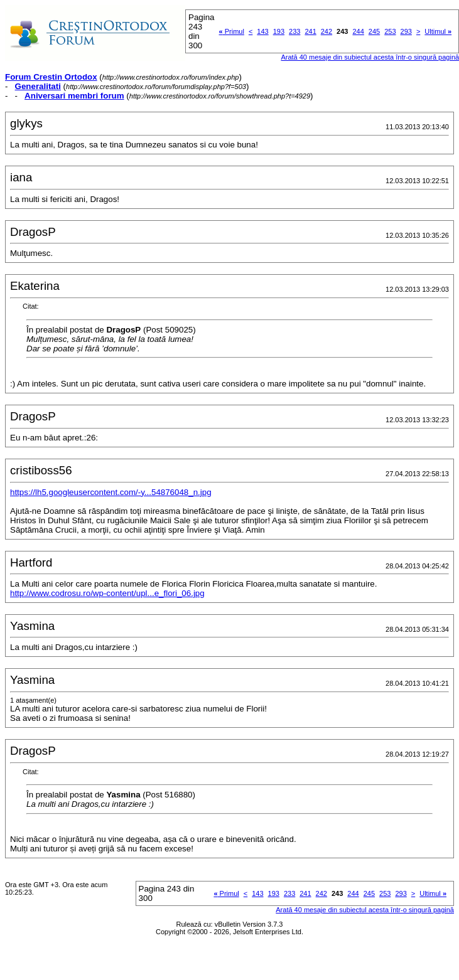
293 (406, 31)
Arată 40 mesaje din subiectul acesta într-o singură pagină (365, 910)
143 (262, 31)
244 (358, 31)
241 (310, 31)
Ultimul (438, 31)
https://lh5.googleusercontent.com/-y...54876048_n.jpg (111, 492)
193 (279, 31)
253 (390, 31)
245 (374, 31)
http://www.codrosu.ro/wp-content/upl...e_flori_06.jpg (107, 593)
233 (294, 31)
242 (327, 31)
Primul (232, 31)
